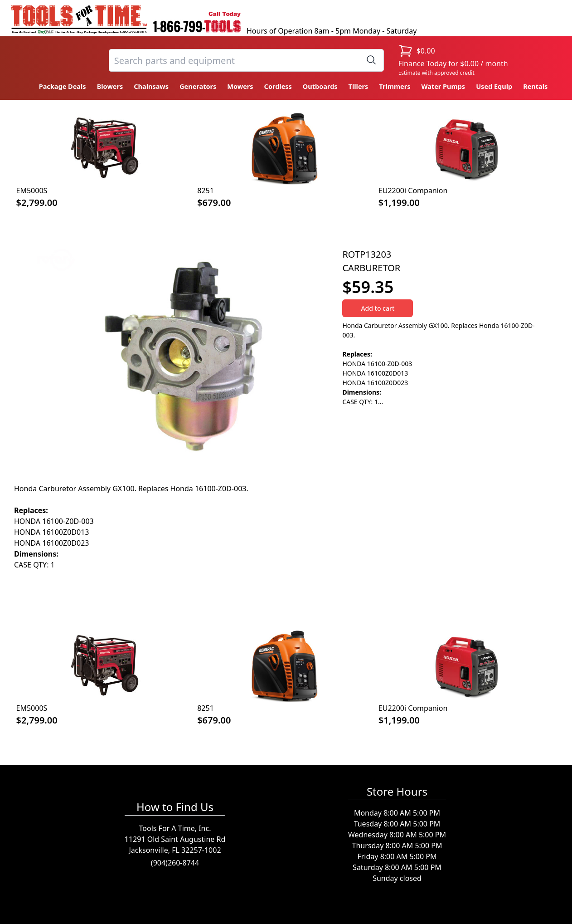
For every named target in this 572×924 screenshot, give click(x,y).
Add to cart (378, 308)
